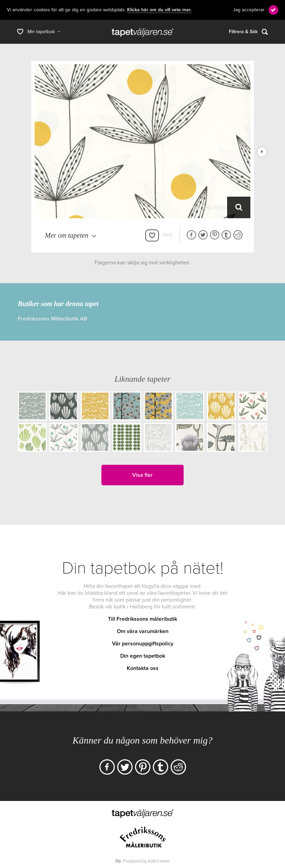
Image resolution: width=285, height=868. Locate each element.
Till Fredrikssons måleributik (142, 619)
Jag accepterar (249, 10)
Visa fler (142, 475)
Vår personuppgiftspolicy (143, 644)
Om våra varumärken (143, 631)
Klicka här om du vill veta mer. (159, 10)
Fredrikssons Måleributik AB (52, 319)
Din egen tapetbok (143, 656)
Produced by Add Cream (146, 861)
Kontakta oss (143, 668)
